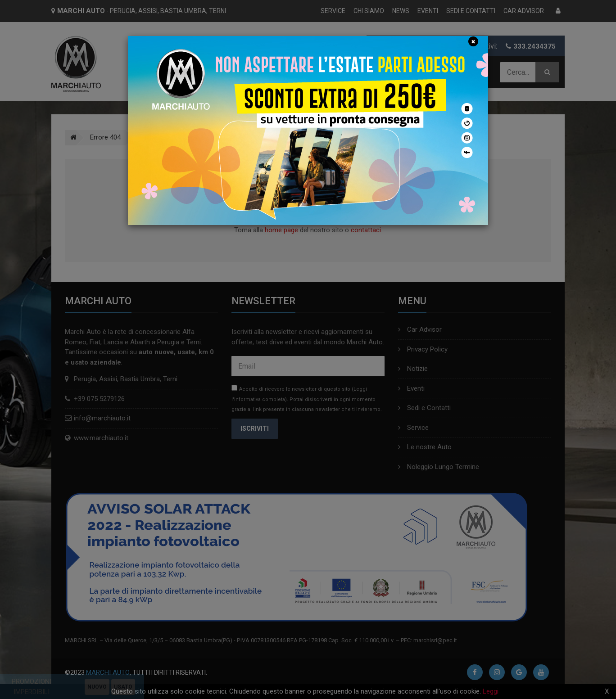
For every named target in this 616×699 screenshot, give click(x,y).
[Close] (473, 41)
